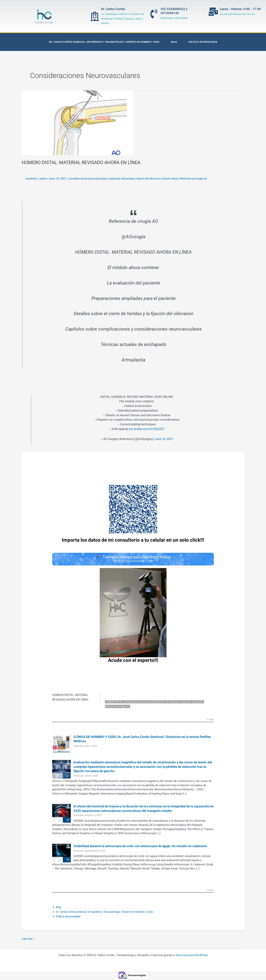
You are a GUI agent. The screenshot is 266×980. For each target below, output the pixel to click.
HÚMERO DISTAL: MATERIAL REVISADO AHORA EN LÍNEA (84, 162)
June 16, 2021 (164, 439)
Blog (174, 42)
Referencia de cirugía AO (205, 179)
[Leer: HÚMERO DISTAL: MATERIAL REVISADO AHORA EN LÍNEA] (77, 122)
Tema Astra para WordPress (192, 956)
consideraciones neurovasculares (91, 179)
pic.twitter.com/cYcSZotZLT (147, 429)
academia (31, 179)
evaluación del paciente (128, 179)
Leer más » (28, 940)
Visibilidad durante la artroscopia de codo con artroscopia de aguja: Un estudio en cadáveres (143, 847)
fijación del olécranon (157, 179)
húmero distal (180, 179)
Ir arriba (210, 721)
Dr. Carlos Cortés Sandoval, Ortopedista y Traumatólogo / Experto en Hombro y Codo (104, 42)
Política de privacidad (203, 42)
